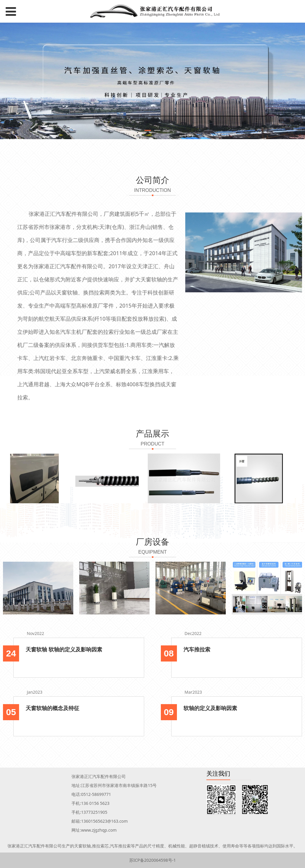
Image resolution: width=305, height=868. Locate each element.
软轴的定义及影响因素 (210, 708)
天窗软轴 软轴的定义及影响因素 (64, 649)
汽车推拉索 (197, 649)
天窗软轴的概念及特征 (52, 708)
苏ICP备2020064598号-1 (153, 860)
